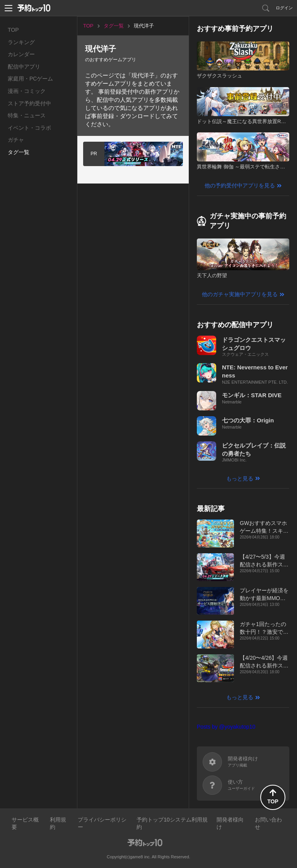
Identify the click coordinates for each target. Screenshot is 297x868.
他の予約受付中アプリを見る (240, 185)
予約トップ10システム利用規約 (172, 823)
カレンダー (21, 54)
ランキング (21, 42)
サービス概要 (25, 823)
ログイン (284, 8)
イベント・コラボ (29, 128)
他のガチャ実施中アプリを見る (240, 294)
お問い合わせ (268, 823)
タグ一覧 (19, 152)
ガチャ (16, 140)
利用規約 (58, 823)
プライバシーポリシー (102, 823)
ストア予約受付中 (29, 103)
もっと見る (240, 479)
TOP (13, 30)
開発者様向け (230, 823)
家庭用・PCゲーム (30, 79)
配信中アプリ (24, 67)
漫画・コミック (27, 91)
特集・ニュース (27, 115)
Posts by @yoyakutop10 (226, 727)
